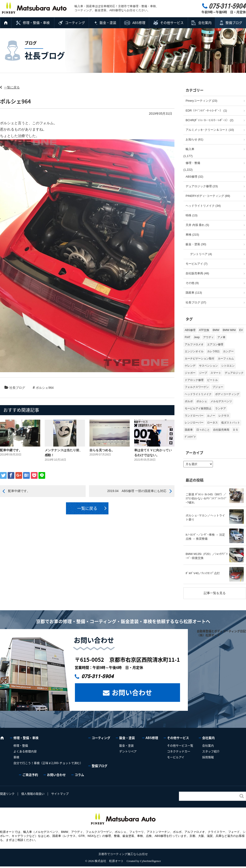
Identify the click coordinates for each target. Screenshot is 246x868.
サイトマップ (60, 794)
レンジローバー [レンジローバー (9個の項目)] (194, 423)
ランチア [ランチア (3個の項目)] (221, 408)
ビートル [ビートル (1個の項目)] (212, 380)
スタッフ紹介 (211, 751)
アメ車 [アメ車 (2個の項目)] (221, 337)
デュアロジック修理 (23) (202, 186)
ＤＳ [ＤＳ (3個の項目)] (235, 430)
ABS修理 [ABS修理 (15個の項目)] (190, 330)
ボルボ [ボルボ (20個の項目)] (189, 401)
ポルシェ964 (45, 388)
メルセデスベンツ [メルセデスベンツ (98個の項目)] (221, 401)
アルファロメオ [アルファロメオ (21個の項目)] (194, 344)
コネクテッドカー (179, 751)
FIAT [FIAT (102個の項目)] (188, 337)
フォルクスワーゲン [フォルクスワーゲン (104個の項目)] (197, 387)
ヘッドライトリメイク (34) (203, 206)
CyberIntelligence (150, 861)
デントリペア (128, 751)
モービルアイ (176, 757)
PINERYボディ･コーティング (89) (208, 196)
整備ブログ (234, 23)
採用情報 (208, 757)
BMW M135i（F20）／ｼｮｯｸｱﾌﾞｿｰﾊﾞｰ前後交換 (207, 556)
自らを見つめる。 (102, 450)
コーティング (75, 23)
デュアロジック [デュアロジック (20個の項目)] (234, 373)
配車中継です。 (11, 450)
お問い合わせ (132, 692)
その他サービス (172, 23)
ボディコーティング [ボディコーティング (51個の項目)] (227, 394)
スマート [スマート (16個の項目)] (216, 373)
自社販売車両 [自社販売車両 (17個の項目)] (221, 430)
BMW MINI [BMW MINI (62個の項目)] (229, 330)
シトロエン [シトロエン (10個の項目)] (228, 366)
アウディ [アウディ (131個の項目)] (208, 337)
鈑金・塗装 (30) (196, 244)
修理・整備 (193, 163)
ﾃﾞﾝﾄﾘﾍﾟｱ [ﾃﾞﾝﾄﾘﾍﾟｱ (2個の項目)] (190, 437)
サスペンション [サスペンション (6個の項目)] (208, 366)
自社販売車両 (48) (197, 273)
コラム (79, 775)
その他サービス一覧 (180, 745)
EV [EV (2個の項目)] (241, 330)
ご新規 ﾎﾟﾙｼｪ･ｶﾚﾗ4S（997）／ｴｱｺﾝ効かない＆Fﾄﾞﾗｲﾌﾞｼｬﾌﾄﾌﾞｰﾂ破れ (206, 498)
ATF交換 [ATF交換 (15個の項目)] (204, 330)
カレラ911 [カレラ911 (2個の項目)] (213, 351)
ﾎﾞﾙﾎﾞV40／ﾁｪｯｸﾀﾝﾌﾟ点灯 (203, 573)
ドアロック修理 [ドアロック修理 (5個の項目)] (194, 380)
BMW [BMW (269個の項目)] (216, 330)
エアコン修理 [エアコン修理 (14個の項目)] (215, 344)
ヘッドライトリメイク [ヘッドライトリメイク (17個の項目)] (198, 394)
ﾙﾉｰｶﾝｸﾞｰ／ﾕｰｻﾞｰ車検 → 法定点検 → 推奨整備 (205, 537)
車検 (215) (192, 235)
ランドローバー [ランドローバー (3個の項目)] (194, 416)
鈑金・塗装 (108, 23)
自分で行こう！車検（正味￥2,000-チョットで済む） (48, 763)
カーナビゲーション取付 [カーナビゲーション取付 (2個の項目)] (199, 359)
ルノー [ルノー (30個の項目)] (211, 416)
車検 (16, 757)
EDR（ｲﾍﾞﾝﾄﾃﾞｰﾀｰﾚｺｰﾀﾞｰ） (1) (206, 111)
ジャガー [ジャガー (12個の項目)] (190, 373)
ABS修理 (139, 23)
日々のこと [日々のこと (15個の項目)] (203, 430)
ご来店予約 (30, 775)
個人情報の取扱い (33, 794)
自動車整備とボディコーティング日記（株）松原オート (221, 633)
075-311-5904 (98, 676)
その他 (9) (192, 283)
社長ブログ (17, 388)
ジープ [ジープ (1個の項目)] (203, 373)
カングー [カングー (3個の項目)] (228, 351)
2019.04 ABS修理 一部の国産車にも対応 (137, 491)
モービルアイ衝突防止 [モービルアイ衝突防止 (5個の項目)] (198, 408)
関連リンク (7, 794)
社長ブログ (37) (196, 302)
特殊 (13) (192, 215)
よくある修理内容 (25, 751)
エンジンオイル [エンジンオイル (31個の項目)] (194, 351)
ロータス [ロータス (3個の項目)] (212, 423)
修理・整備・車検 (36, 23)
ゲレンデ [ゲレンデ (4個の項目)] (190, 366)
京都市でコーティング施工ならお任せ (123, 854)
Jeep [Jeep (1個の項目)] (197, 337)
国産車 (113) (194, 293)
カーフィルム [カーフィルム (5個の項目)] (226, 359)
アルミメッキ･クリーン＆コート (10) (210, 130)
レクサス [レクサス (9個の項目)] (224, 416)
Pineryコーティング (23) (201, 101)
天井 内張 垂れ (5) (197, 225)
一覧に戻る (12, 87)
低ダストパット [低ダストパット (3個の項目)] (231, 423)
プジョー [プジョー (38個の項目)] (218, 387)
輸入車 (190, 149)
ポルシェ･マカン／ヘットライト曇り (205, 517)
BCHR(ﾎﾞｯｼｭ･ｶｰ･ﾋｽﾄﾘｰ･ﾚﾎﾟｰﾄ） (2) (210, 120)
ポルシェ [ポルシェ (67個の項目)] (202, 401)
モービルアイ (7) (197, 264)
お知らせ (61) (194, 139)
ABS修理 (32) (194, 177)
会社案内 (205, 23)
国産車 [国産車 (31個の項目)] (189, 430)
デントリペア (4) (201, 254)
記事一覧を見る (215, 593)
